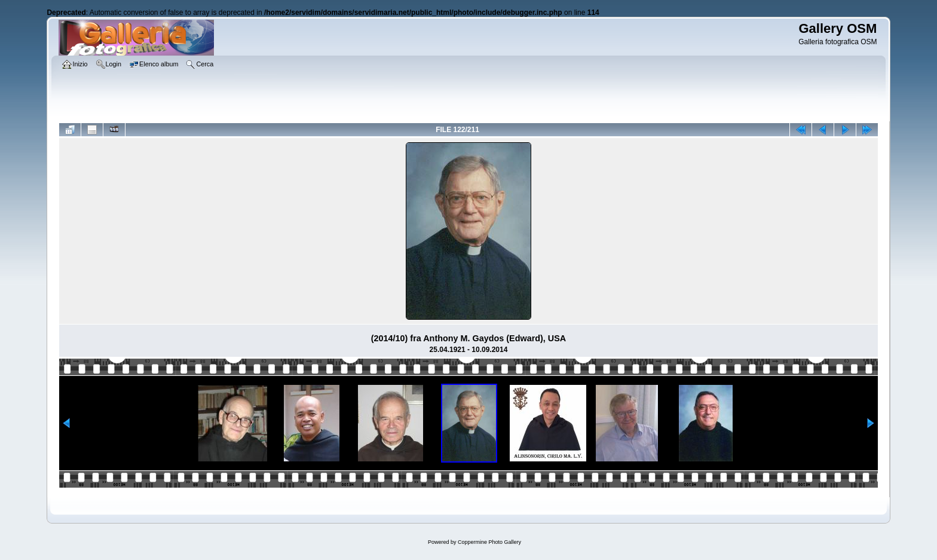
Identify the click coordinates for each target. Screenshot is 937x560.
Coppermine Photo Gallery (489, 542)
